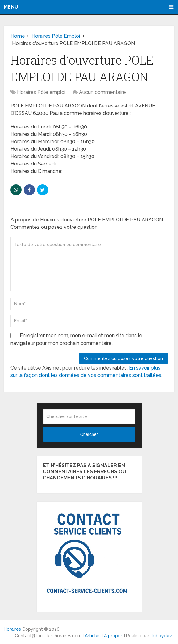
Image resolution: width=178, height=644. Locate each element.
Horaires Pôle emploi (41, 92)
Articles (93, 635)
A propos (113, 635)
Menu (11, 7)
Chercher (89, 434)
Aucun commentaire (102, 92)
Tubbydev (161, 635)
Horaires (12, 629)
